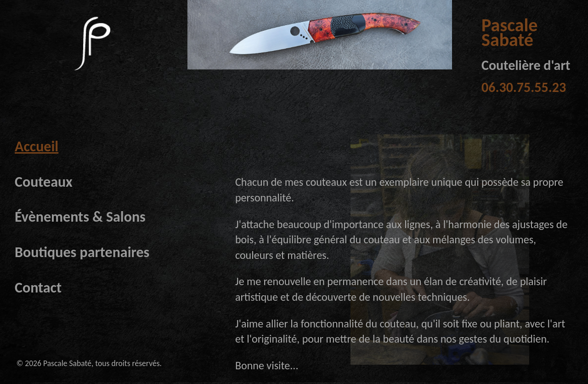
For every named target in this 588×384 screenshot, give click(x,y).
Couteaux (44, 182)
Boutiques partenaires (82, 252)
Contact (38, 288)
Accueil (37, 146)
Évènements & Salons (80, 217)
